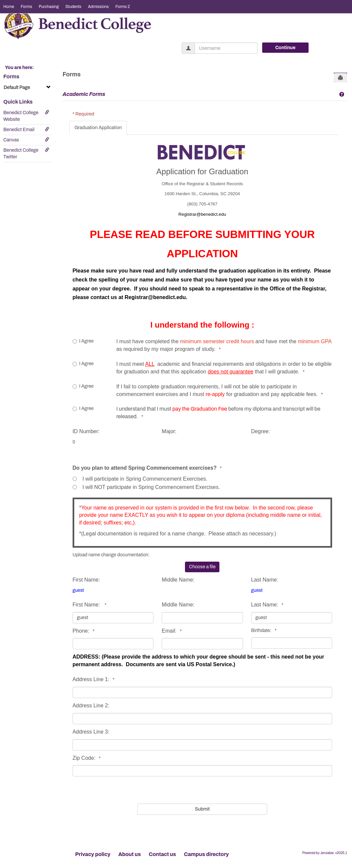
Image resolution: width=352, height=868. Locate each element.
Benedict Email (26, 129)
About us (130, 854)
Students (73, 7)
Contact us (162, 854)
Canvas (26, 140)
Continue (286, 48)
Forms (27, 7)
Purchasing (49, 7)
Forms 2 (123, 7)
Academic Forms (84, 94)
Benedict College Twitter (26, 153)
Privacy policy (93, 854)
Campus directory (206, 854)
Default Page (27, 87)
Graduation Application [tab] (98, 128)
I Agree (83, 341)
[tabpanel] (204, 476)
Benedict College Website (26, 116)
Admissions (98, 7)
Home (9, 7)
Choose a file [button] (202, 567)
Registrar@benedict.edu (155, 297)
